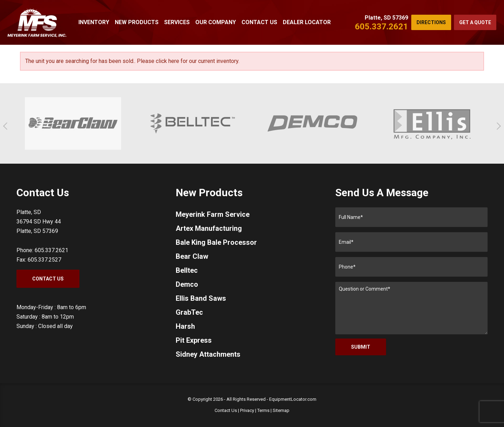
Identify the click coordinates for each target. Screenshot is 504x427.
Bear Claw (192, 256)
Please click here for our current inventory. (188, 61)
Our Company (216, 22)
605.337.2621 (381, 27)
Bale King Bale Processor (216, 242)
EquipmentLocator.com (293, 399)
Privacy (247, 410)
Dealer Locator (307, 22)
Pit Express (194, 340)
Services (177, 22)
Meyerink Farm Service (213, 214)
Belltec (187, 270)
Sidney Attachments (208, 354)
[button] (7, 126)
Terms (263, 410)
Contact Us (259, 22)
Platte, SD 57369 (386, 18)
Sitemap (281, 410)
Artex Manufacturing (209, 228)
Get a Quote (475, 22)
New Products (137, 22)
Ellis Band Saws (201, 298)
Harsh (185, 326)
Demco (187, 284)
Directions (431, 22)
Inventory (94, 22)
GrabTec (189, 312)
